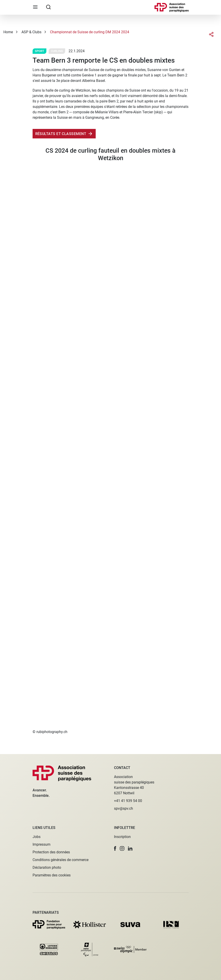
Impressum (42, 844)
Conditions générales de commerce (61, 860)
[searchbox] (48, 7)
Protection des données (51, 852)
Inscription (122, 837)
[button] (115, 848)
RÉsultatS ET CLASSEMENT (61, 134)
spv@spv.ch (124, 808)
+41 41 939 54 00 (128, 801)
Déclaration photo (47, 867)
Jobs (37, 837)
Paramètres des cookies (52, 875)
